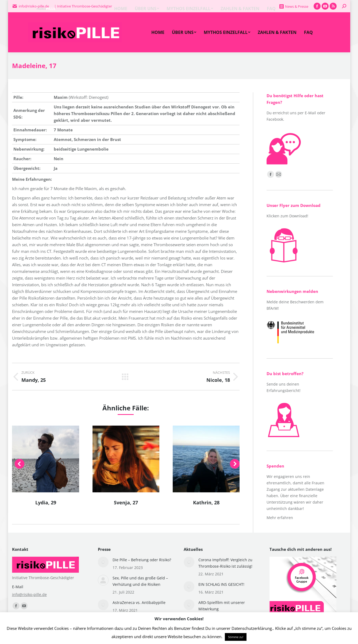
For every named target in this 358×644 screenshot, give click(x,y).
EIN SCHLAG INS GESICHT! (221, 584)
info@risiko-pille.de (29, 594)
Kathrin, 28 (206, 502)
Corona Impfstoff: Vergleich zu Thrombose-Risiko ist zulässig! (225, 563)
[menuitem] (158, 32)
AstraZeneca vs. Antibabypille (139, 602)
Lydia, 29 (46, 502)
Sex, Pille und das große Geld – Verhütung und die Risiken (140, 581)
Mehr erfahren (280, 518)
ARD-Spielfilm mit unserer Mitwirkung (222, 606)
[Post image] (103, 562)
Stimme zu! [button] (236, 637)
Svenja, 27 (126, 502)
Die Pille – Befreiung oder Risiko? (142, 560)
